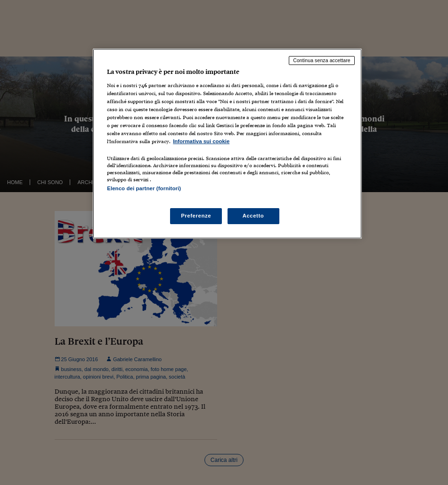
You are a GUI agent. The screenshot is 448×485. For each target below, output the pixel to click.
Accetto (253, 216)
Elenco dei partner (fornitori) (144, 188)
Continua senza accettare (322, 60)
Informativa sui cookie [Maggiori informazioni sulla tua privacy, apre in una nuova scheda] (201, 141)
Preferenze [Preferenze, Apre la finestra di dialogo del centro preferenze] (196, 216)
